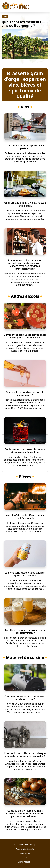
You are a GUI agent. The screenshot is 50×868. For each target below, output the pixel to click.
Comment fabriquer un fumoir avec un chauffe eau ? (25, 697)
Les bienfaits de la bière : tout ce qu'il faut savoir (25, 517)
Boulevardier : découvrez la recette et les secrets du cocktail (25, 451)
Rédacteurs (25, 853)
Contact (25, 858)
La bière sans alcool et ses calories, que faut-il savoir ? (25, 574)
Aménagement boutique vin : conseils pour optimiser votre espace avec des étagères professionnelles (25, 264)
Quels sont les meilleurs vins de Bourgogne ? (21, 24)
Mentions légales (25, 862)
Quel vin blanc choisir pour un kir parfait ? (25, 147)
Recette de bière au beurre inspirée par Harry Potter (25, 631)
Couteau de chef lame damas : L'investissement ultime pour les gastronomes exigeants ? (25, 813)
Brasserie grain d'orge (26, 845)
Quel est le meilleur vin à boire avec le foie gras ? (25, 204)
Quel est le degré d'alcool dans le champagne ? (25, 393)
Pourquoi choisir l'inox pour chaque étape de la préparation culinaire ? (25, 755)
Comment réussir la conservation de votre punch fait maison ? (25, 336)
